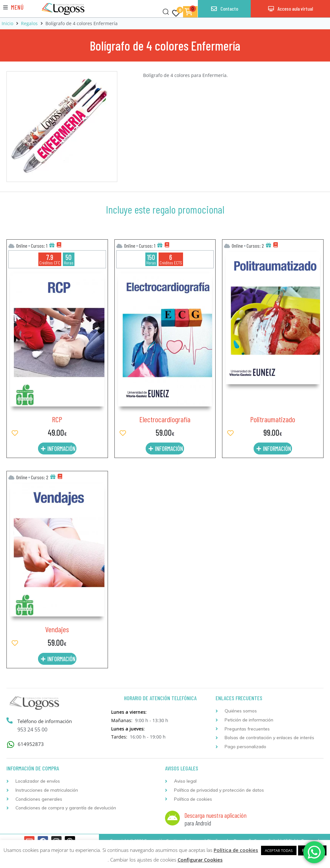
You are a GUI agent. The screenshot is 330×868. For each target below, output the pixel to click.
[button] (14, 7)
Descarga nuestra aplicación (215, 815)
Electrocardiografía (165, 419)
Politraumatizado (273, 419)
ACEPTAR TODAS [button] (279, 850)
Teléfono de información (46, 721)
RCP (57, 419)
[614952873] (10, 744)
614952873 (31, 744)
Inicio (7, 23)
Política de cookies (236, 850)
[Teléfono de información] (10, 721)
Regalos (29, 23)
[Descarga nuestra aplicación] (172, 818)
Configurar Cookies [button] (200, 860)
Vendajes (57, 629)
